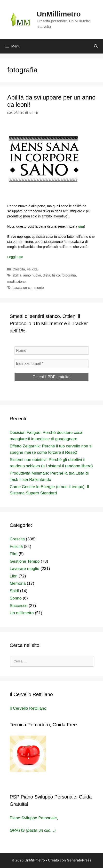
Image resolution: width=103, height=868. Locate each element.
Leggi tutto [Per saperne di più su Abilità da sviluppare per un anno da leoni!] (15, 257)
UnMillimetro (59, 14)
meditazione (16, 282)
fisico (56, 275)
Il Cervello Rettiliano (28, 708)
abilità (17, 275)
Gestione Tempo (25, 561)
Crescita (19, 269)
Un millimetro (22, 613)
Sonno (16, 598)
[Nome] (51, 351)
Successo (19, 606)
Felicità (32, 269)
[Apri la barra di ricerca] (96, 46)
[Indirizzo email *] (51, 364)
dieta (47, 275)
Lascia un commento (28, 288)
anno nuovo (32, 275)
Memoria (18, 583)
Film (14, 554)
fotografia (69, 275)
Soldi (14, 591)
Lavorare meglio (24, 569)
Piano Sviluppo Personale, (34, 818)
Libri (14, 576)
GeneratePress (79, 860)
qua (81, 226)
